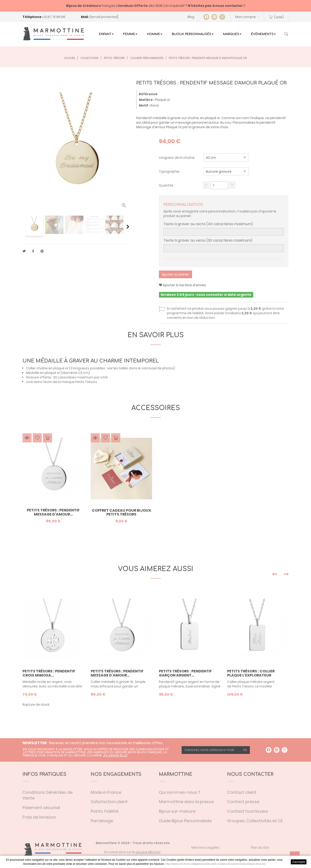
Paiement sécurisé (41, 808)
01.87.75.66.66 (55, 17)
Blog (191, 17)
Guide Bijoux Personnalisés (185, 821)
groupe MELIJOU (148, 852)
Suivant (128, 227)
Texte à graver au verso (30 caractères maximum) (208, 240)
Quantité (166, 185)
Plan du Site (260, 848)
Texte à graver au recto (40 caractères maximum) (208, 224)
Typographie (169, 171)
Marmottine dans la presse (186, 802)
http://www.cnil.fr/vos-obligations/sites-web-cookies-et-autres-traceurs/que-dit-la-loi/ (215, 864)
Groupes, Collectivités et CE (255, 821)
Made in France (106, 792)
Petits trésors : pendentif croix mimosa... (49, 673)
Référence (148, 94)
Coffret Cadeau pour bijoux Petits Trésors (121, 512)
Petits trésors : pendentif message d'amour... (53, 512)
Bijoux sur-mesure (177, 811)
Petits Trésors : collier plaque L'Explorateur (251, 673)
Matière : (147, 100)
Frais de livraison (39, 817)
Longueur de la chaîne (177, 158)
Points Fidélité (105, 811)
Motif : (144, 105)
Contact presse (243, 802)
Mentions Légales (205, 848)
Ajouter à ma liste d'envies (182, 285)
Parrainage (102, 821)
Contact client (242, 792)
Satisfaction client (109, 802)
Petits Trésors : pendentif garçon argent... (185, 673)
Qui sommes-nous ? (180, 792)
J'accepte (299, 862)
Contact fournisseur (248, 811)
